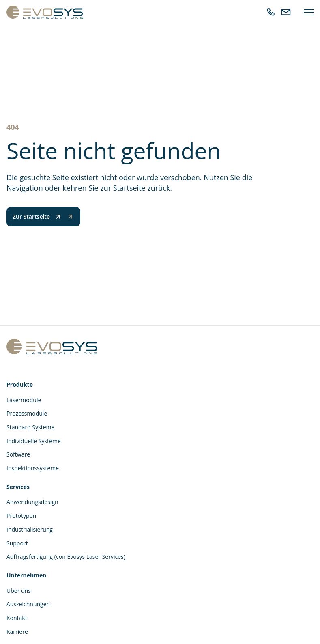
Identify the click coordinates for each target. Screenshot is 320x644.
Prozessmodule (27, 413)
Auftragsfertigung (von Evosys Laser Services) (66, 557)
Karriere (17, 632)
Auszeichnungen (28, 604)
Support (17, 543)
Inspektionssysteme (33, 468)
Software (18, 454)
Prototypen (21, 516)
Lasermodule (24, 400)
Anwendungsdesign (32, 502)
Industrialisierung (30, 529)
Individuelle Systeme (34, 441)
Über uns (19, 591)
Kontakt (17, 618)
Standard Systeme (30, 427)
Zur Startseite (37, 217)
